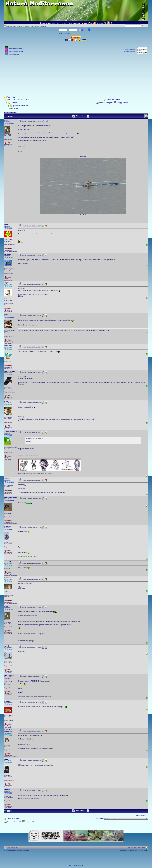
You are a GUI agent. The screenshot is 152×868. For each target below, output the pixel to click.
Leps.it (70, 865)
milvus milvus (9, 371)
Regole (102, 23)
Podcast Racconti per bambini (16, 51)
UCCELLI (14, 103)
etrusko (7, 790)
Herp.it (75, 865)
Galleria (75, 23)
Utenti (71, 23)
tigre (6, 759)
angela (7, 283)
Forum (43, 23)
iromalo (7, 701)
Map (79, 23)
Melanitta (8, 254)
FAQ (98, 23)
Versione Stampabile (106, 103)
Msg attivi (54, 23)
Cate (6, 401)
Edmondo (8, 578)
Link (21, 693)
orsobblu (8, 479)
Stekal (7, 225)
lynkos (7, 314)
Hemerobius (9, 526)
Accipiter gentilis (11, 432)
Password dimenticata (64, 33)
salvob (7, 646)
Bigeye (7, 120)
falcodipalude (9, 675)
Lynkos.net (81, 865)
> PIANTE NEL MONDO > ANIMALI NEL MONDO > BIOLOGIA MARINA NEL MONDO (126, 819)
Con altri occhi (33, 325)
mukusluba (8, 346)
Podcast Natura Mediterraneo (15, 48)
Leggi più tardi (123, 103)
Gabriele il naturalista (8, 731)
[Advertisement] (76, 72)
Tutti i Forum (12, 97)
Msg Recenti (60, 23)
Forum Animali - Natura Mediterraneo (22, 100)
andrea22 (8, 562)
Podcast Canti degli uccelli (15, 54)
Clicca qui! (43, 26)
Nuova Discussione (113, 100)
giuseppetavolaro (11, 497)
